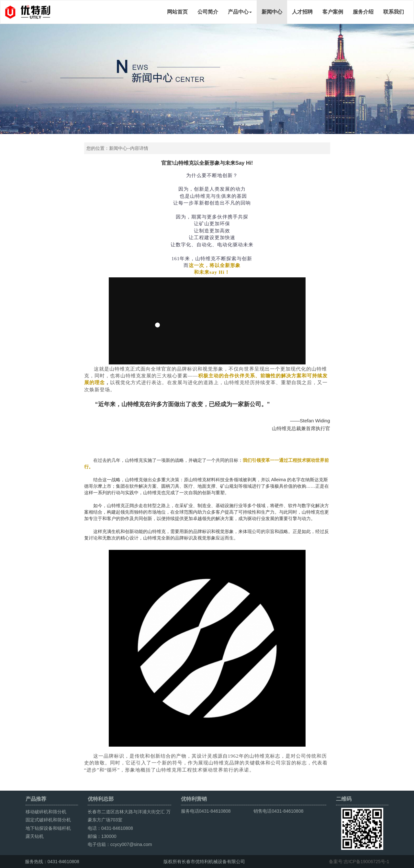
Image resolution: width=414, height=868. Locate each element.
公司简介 (208, 12)
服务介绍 (363, 12)
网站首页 (177, 12)
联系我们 (394, 12)
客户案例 (333, 12)
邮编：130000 (102, 836)
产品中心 (240, 12)
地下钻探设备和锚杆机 (48, 828)
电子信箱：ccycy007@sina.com (120, 844)
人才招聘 (302, 12)
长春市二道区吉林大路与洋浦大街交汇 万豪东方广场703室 (129, 816)
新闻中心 (272, 12)
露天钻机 (35, 836)
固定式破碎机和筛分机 (48, 820)
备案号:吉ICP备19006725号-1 (359, 862)
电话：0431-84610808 (110, 828)
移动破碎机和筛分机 (46, 812)
